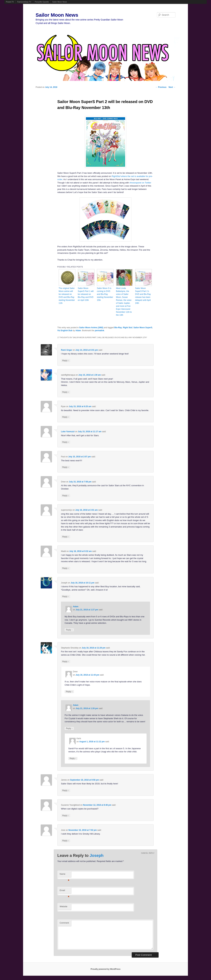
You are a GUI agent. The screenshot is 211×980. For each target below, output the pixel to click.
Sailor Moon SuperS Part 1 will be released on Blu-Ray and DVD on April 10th (86, 294)
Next (172, 87)
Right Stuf (128, 328)
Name (65, 875)
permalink (99, 331)
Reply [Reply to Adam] (69, 630)
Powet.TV (10, 2)
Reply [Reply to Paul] (66, 467)
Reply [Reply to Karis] (73, 758)
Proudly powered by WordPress (105, 969)
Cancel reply (148, 853)
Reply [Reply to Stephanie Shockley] (66, 661)
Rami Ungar (67, 350)
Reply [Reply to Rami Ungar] (66, 360)
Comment (64, 923)
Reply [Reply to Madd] (66, 568)
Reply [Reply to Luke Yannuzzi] (66, 442)
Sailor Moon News (60, 2)
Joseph (97, 855)
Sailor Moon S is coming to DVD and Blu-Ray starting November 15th (105, 294)
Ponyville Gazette (42, 2)
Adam (78, 331)
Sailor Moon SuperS (143, 328)
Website (64, 906)
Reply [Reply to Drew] (66, 496)
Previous (161, 87)
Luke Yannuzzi (68, 432)
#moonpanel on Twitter (140, 183)
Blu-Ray (118, 328)
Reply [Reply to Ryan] (66, 417)
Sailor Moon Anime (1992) (91, 328)
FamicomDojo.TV (24, 2)
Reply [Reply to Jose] (66, 841)
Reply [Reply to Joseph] (66, 596)
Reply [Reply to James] (66, 790)
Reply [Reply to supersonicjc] (66, 537)
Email (65, 891)
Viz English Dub (65, 331)
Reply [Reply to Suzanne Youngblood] (66, 815)
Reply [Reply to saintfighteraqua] (66, 392)
